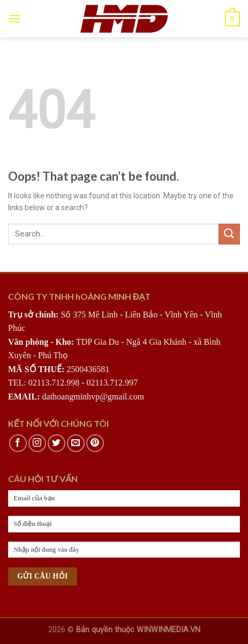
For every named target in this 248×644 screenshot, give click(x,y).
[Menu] (14, 18)
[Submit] (229, 234)
